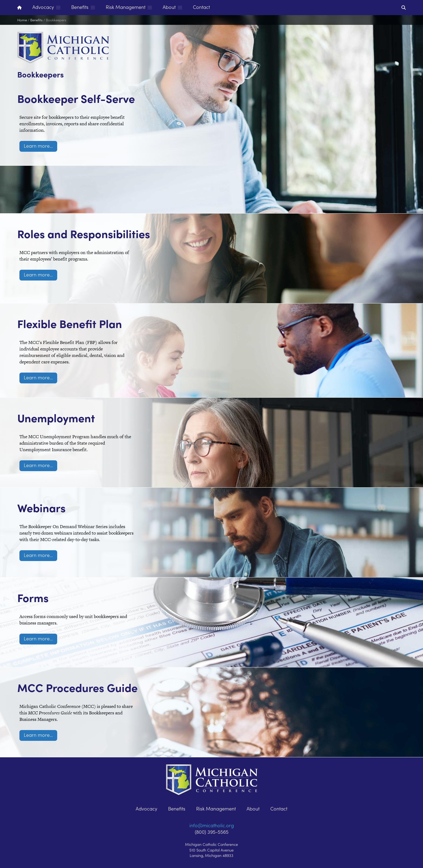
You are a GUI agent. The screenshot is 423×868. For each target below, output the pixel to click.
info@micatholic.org (212, 825)
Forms (45, 576)
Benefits (36, 20)
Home (22, 20)
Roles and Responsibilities (87, 211)
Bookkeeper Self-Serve (95, 104)
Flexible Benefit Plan (109, 302)
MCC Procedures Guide (93, 676)
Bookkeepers (56, 20)
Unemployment (86, 397)
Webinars (59, 487)
